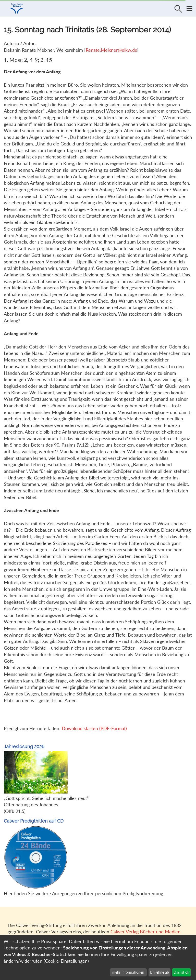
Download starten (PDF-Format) (94, 728)
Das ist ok (181, 972)
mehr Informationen (128, 972)
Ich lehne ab (159, 972)
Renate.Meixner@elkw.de (111, 50)
